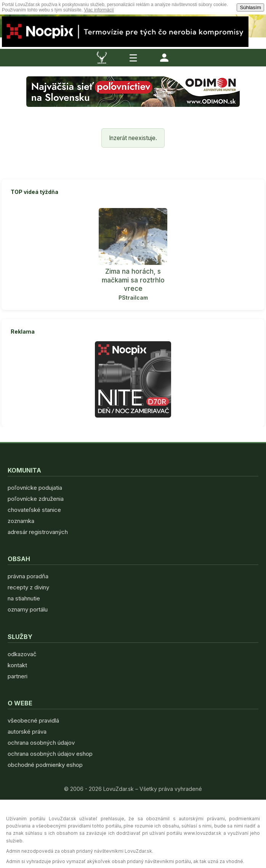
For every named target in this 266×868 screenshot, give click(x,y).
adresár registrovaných (38, 532)
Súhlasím (250, 7)
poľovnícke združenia (36, 499)
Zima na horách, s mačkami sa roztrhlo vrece (133, 280)
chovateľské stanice (34, 510)
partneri (18, 676)
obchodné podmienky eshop (45, 765)
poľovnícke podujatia (35, 488)
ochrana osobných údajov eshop (50, 754)
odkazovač (22, 654)
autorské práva (27, 732)
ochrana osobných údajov (41, 743)
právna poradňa (28, 576)
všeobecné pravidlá (33, 720)
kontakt (17, 665)
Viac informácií (99, 10)
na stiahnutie (24, 598)
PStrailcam (133, 298)
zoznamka (21, 521)
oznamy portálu (28, 609)
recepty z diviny (28, 587)
